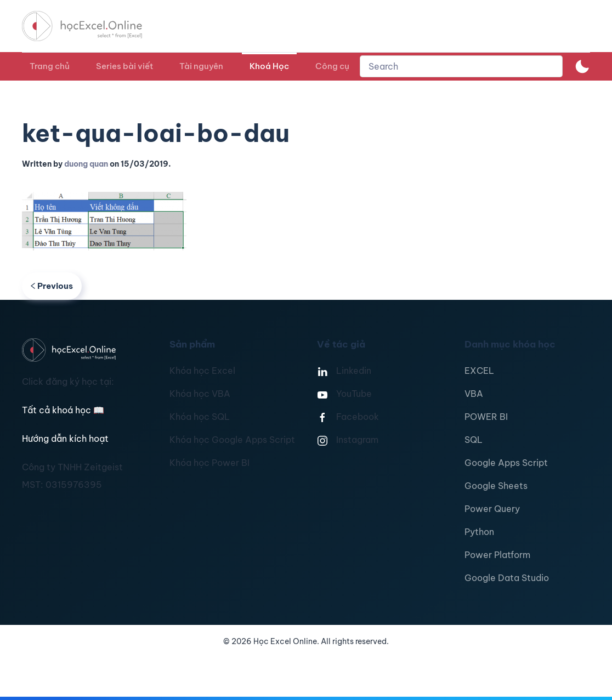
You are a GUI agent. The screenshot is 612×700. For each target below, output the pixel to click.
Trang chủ (50, 66)
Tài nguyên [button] (201, 66)
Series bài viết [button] (124, 66)
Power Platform (497, 555)
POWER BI (486, 417)
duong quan (86, 164)
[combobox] (461, 66)
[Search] (461, 66)
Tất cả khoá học (63, 410)
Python (479, 532)
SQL (474, 440)
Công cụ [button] (332, 66)
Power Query (492, 509)
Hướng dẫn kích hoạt (65, 439)
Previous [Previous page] (52, 286)
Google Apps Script (506, 463)
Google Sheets (496, 486)
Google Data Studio (507, 578)
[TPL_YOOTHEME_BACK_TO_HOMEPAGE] (92, 26)
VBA (474, 394)
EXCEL (479, 371)
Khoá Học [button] (269, 66)
